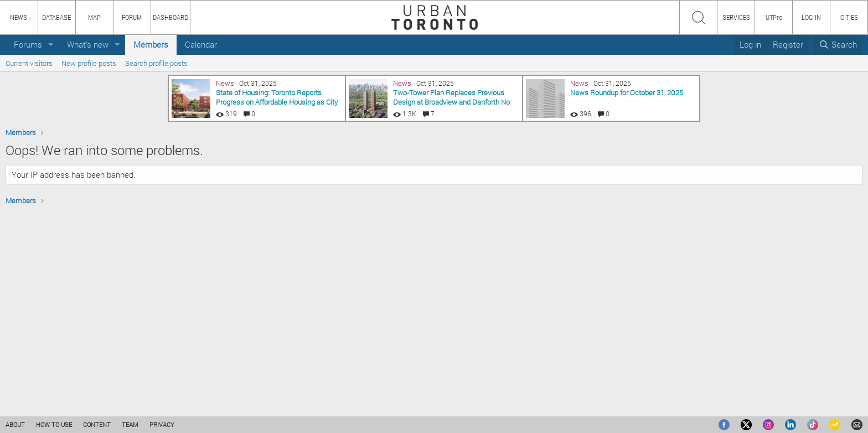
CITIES (849, 17)
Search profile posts (156, 63)
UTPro (774, 17)
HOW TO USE (54, 424)
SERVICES (736, 17)
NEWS (19, 17)
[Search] (838, 45)
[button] (51, 45)
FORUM (132, 17)
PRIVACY (162, 424)
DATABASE (56, 17)
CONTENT (97, 424)
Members (151, 44)
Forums (28, 44)
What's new (88, 44)
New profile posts (89, 63)
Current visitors (29, 63)
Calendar (201, 44)
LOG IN (811, 17)
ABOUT (15, 424)
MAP (94, 17)
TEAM (130, 424)
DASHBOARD (170, 17)
